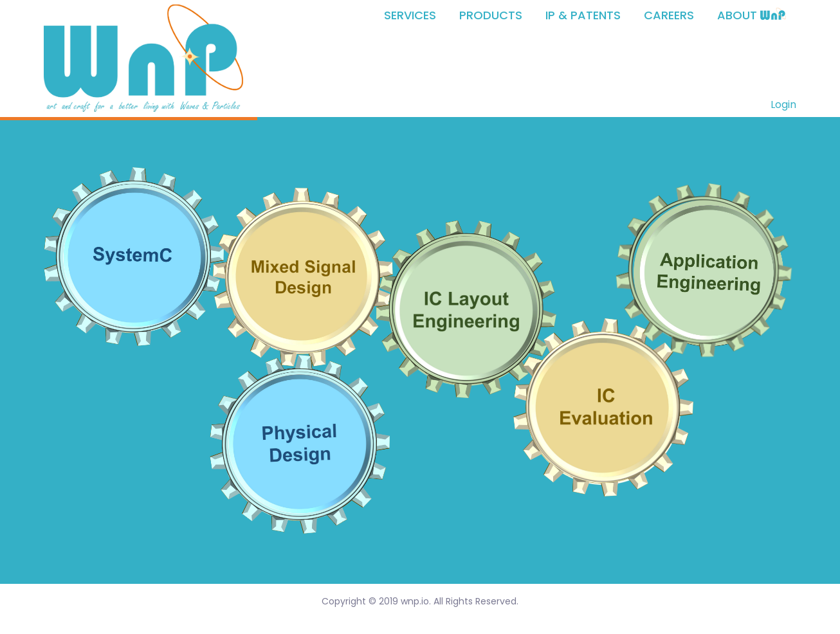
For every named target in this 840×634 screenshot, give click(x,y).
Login (783, 104)
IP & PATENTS (583, 15)
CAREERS (669, 15)
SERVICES (410, 15)
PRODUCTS (491, 15)
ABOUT (752, 15)
